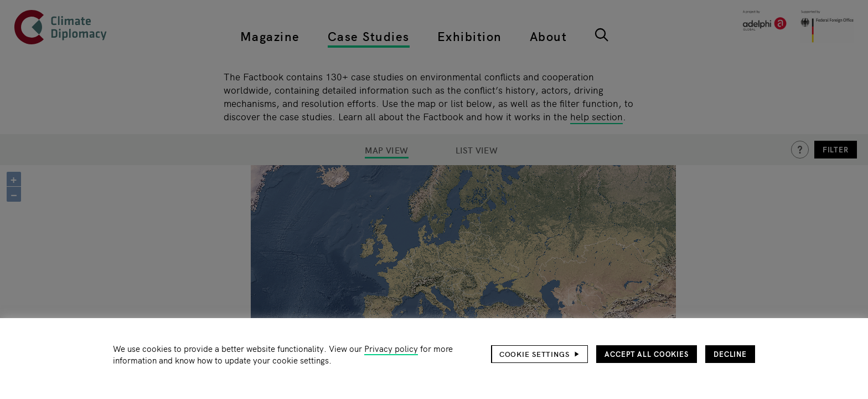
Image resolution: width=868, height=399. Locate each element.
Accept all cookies (647, 354)
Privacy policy (391, 348)
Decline (730, 354)
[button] (540, 354)
